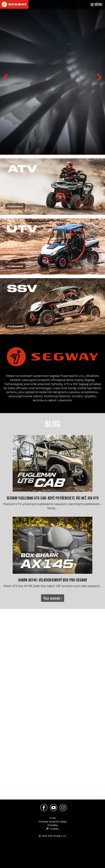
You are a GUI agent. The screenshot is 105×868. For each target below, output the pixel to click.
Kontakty (53, 825)
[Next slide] (99, 77)
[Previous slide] (6, 77)
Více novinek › (53, 598)
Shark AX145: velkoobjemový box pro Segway (53, 580)
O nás (53, 818)
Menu (96, 4)
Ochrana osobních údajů (52, 821)
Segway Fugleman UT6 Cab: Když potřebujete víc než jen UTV (53, 498)
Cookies (52, 829)
